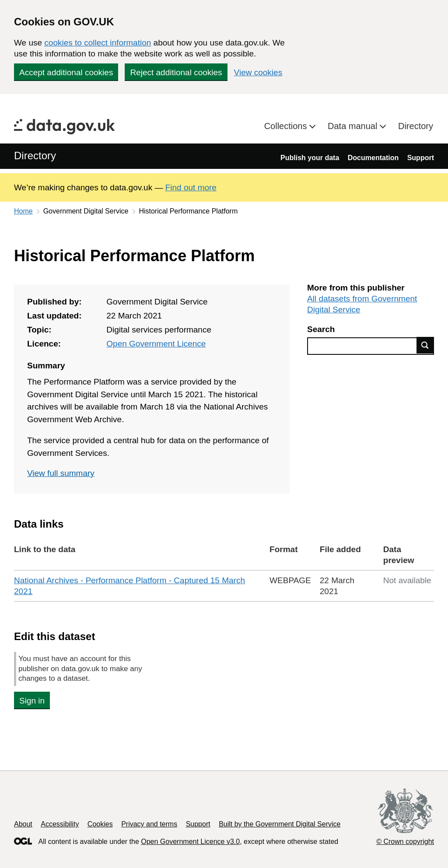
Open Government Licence (156, 344)
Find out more (191, 187)
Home (23, 211)
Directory (416, 126)
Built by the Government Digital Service (280, 824)
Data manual (354, 126)
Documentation (373, 158)
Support (421, 158)
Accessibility (60, 824)
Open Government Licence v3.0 (190, 842)
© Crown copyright (405, 842)
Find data (425, 345)
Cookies (100, 824)
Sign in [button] (32, 701)
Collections (287, 126)
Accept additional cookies (66, 72)
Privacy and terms (149, 824)
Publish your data (310, 158)
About (23, 824)
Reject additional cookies (176, 72)
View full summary (61, 473)
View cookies (258, 72)
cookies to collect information (98, 43)
